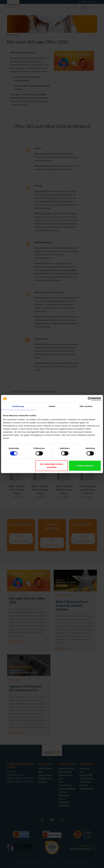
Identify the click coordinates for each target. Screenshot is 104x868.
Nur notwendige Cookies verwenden (51, 466)
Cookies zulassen (85, 466)
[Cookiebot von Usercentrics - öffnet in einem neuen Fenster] (90, 399)
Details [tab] (52, 406)
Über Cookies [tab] (86, 406)
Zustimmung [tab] (18, 406)
